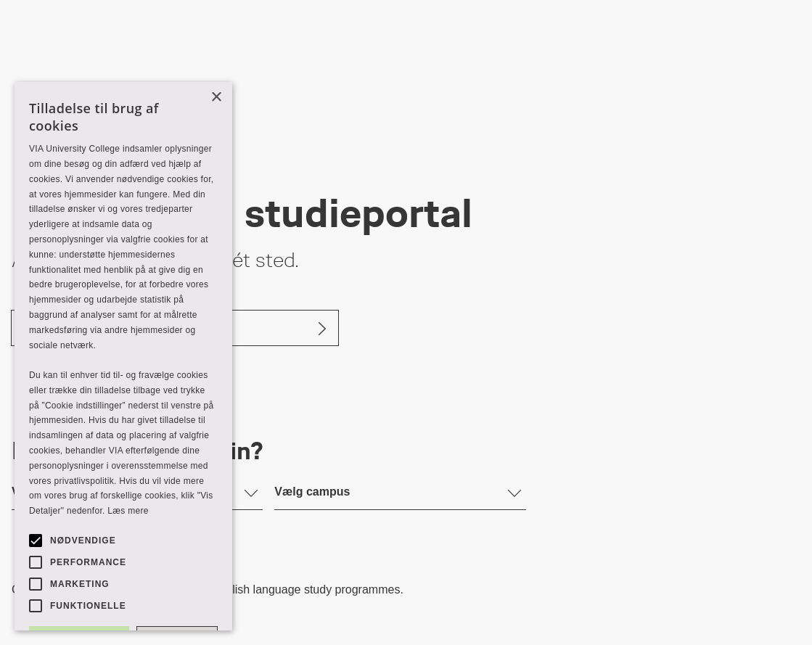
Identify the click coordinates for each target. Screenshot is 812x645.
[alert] (123, 356)
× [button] (216, 98)
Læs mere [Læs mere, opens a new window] (128, 511)
